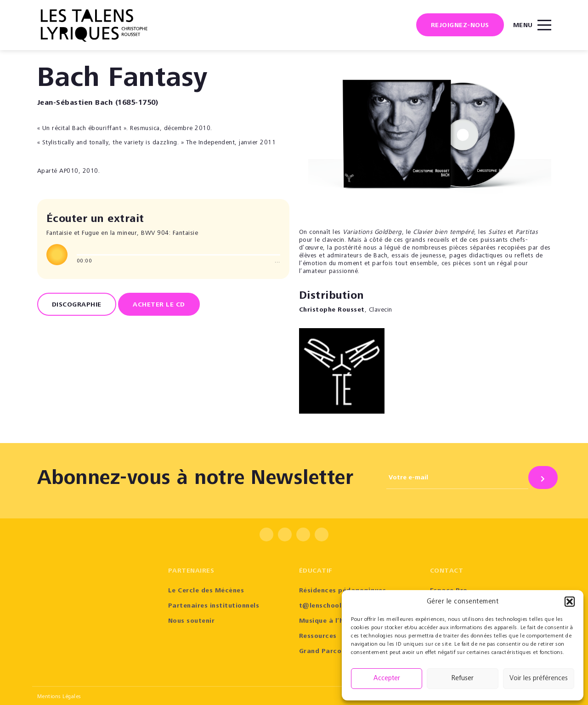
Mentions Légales (59, 697)
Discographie (77, 305)
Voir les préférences (539, 679)
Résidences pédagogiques (343, 591)
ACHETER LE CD (159, 305)
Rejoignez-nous (460, 26)
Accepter (387, 679)
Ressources (318, 637)
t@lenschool (320, 606)
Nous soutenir (192, 621)
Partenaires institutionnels (214, 606)
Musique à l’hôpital (332, 621)
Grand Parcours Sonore (338, 652)
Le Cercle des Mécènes (206, 591)
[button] (570, 602)
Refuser (463, 679)
